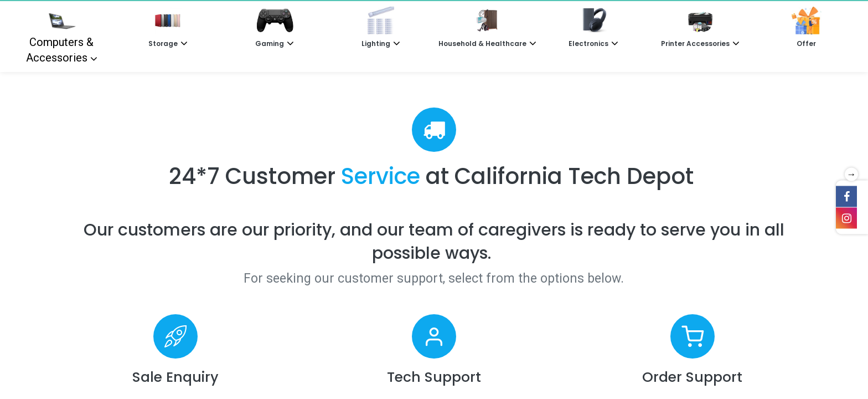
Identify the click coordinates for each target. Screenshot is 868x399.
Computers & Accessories (60, 35)
